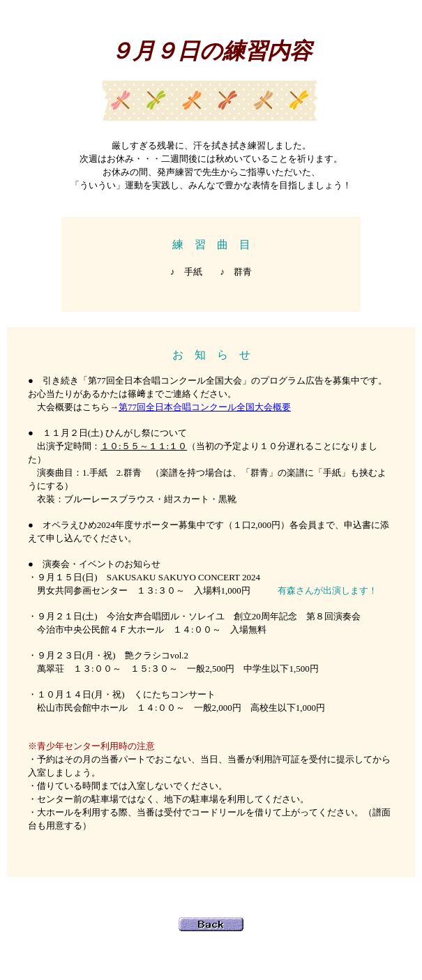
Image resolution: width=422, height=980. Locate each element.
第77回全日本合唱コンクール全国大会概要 (205, 407)
